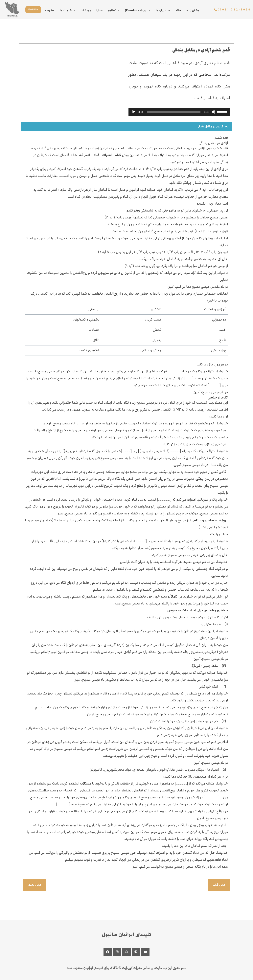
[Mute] (214, 112)
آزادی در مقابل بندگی (209, 127)
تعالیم (114, 10)
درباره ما (163, 10)
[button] (126, 127)
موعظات (86, 10)
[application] (179, 112)
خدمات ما (68, 10)
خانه (178, 10)
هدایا (99, 10)
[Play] (134, 112)
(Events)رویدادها (138, 10)
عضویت (50, 10)
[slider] (174, 112)
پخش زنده (193, 10)
